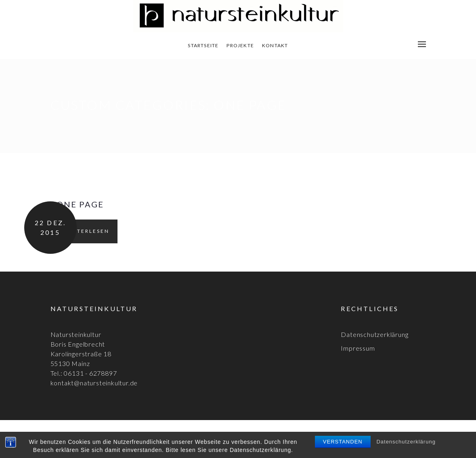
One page (80, 204)
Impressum (358, 348)
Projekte (240, 45)
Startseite (203, 45)
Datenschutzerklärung (406, 442)
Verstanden (343, 442)
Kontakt (275, 45)
